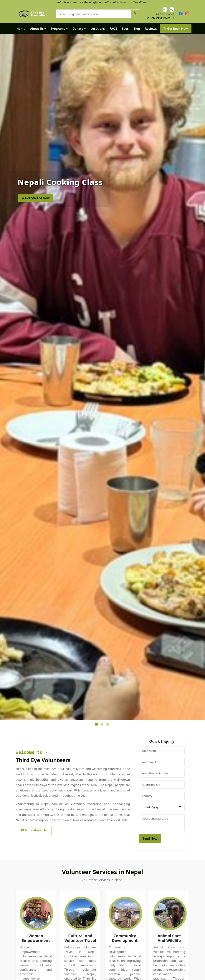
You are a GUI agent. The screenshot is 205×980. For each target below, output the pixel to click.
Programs (59, 29)
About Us (38, 29)
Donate (79, 29)
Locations (98, 29)
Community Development (125, 938)
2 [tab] (102, 725)
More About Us (34, 830)
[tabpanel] (102, 377)
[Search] (135, 14)
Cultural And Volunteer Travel (80, 938)
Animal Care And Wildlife (169, 938)
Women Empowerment (36, 938)
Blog (137, 29)
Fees (125, 29)
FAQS (113, 29)
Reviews (151, 29)
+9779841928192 (162, 18)
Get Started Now (35, 198)
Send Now (150, 838)
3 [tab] (108, 725)
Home (21, 29)
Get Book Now (176, 29)
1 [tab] (97, 725)
